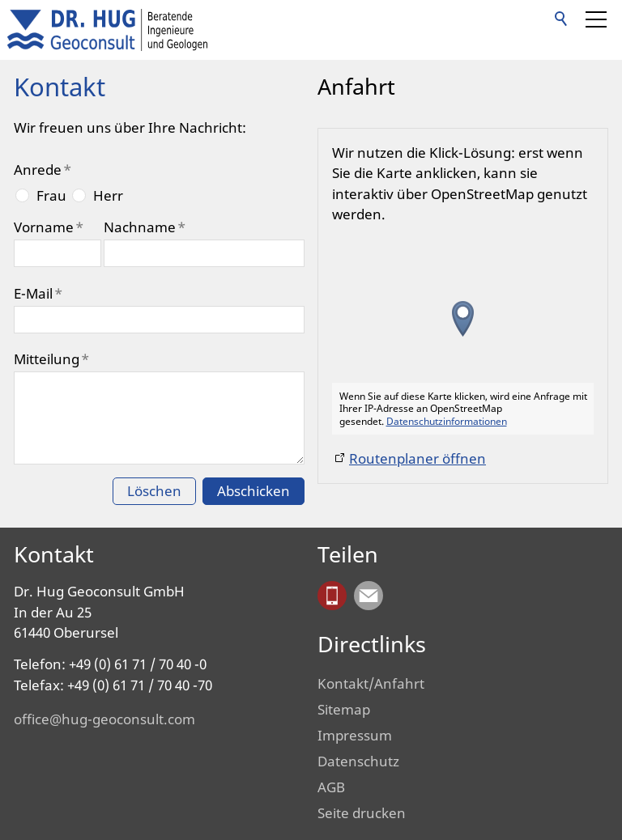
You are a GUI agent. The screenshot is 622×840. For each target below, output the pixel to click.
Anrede (43, 170)
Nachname (145, 227)
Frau (51, 195)
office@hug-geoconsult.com (104, 719)
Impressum (355, 735)
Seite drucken (362, 813)
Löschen (154, 491)
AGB (331, 787)
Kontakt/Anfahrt (371, 683)
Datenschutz (358, 761)
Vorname (49, 227)
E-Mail (38, 293)
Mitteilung (51, 359)
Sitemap (344, 709)
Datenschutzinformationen (447, 421)
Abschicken (253, 491)
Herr (108, 195)
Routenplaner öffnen (418, 458)
